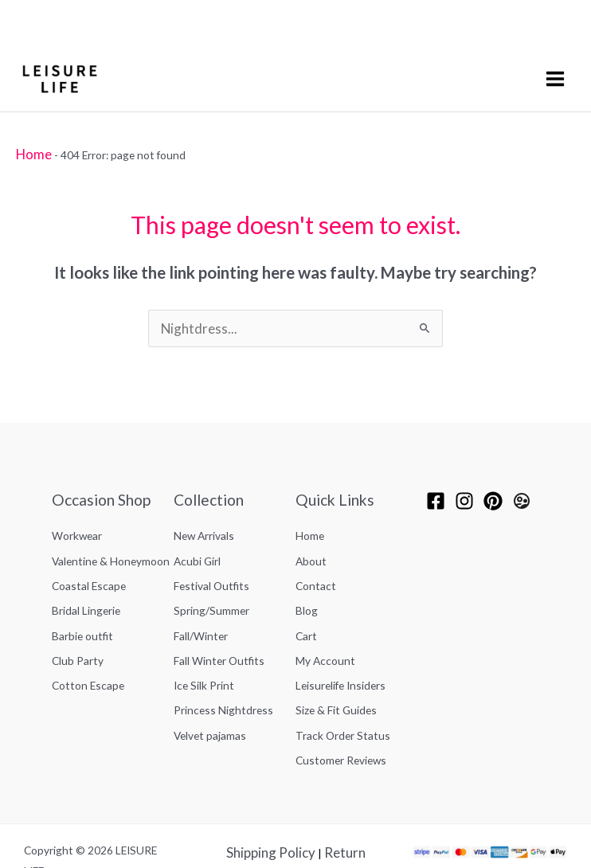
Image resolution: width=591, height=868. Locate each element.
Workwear (77, 523)
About (311, 543)
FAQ (316, 834)
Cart (306, 603)
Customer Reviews (341, 704)
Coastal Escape (89, 563)
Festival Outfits (211, 563)
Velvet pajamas (210, 684)
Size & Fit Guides (336, 665)
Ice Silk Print (204, 644)
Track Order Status (343, 684)
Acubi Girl (197, 543)
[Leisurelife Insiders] (522, 491)
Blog (307, 583)
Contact (316, 563)
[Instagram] (464, 491)
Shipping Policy (258, 794)
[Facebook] (436, 491)
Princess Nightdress (223, 665)
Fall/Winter (201, 603)
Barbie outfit (82, 603)
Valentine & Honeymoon (111, 543)
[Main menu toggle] (557, 77)
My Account (325, 624)
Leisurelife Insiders (341, 644)
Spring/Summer (211, 583)
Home (30, 149)
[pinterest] (493, 491)
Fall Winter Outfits (219, 624)
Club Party (78, 624)
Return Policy (337, 794)
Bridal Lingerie (86, 583)
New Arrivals (204, 523)
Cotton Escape (88, 644)
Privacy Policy (273, 813)
